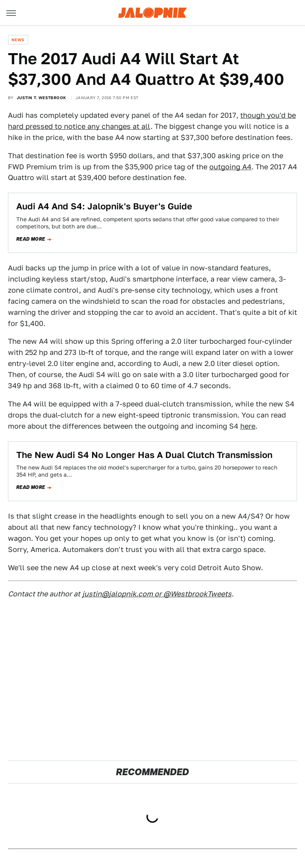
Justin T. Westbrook (42, 98)
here (248, 426)
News (18, 40)
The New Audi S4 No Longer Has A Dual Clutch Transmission (144, 455)
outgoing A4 (230, 167)
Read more (31, 239)
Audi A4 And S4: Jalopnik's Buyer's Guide (104, 206)
